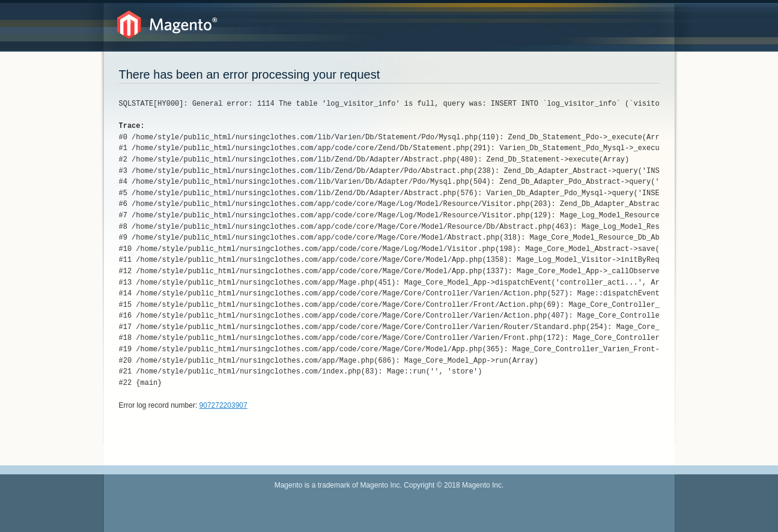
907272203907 (223, 405)
